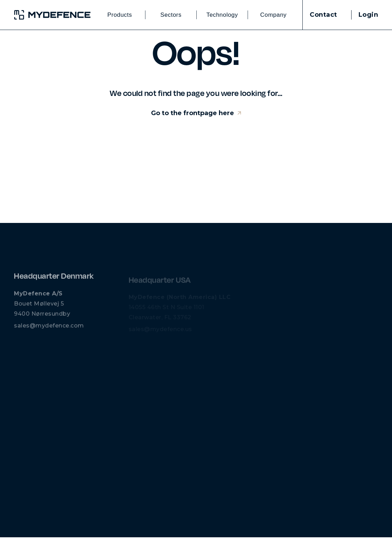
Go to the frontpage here (193, 113)
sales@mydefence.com (49, 328)
